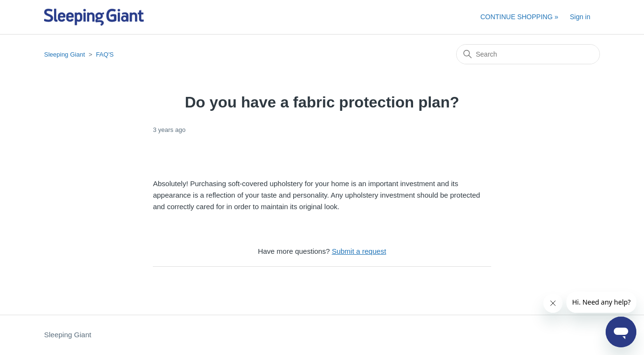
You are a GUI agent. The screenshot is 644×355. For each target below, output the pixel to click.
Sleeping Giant (64, 54)
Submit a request (359, 251)
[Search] (528, 54)
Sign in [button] (580, 17)
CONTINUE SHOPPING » (519, 17)
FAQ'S (105, 54)
